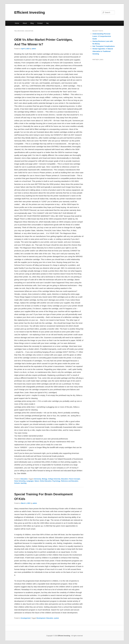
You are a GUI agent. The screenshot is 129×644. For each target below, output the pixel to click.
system (56, 618)
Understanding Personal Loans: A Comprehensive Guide (102, 36)
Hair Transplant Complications (104, 46)
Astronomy (37, 479)
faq (47, 23)
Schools (17, 483)
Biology (45, 479)
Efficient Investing (30, 12)
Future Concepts (74, 479)
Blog (32, 23)
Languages (30, 481)
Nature (37, 481)
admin (34, 49)
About (25, 23)
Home (17, 23)
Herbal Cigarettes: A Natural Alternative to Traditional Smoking (103, 51)
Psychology (56, 481)
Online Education (46, 481)
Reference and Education (70, 481)
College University (54, 479)
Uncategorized (26, 618)
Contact (40, 23)
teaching (24, 483)
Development (41, 618)
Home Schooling (20, 481)
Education (24, 479)
